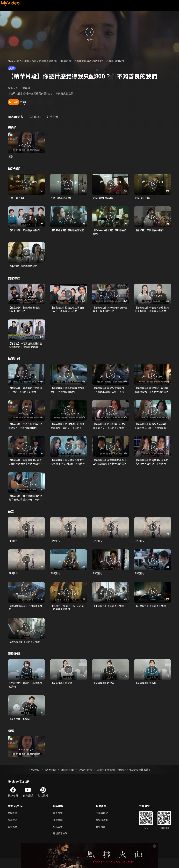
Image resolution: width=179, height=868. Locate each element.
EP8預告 (13, 546)
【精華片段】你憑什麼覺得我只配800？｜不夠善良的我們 (25, 430)
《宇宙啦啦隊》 (86, 778)
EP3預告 (56, 579)
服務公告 (58, 836)
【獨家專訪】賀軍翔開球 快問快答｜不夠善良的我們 (110, 311)
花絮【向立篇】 (144, 198)
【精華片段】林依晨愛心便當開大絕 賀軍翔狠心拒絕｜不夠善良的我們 (68, 466)
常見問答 (58, 821)
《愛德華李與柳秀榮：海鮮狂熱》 (114, 778)
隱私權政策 (103, 829)
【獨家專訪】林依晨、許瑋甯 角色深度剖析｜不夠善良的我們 (151, 311)
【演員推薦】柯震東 (20, 727)
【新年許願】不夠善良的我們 (25, 231)
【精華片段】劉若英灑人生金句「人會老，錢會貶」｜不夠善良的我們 (151, 466)
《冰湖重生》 (32, 778)
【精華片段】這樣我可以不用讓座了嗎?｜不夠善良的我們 (25, 393)
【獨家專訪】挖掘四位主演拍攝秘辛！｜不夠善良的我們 (67, 311)
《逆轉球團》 (49, 778)
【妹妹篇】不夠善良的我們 (24, 268)
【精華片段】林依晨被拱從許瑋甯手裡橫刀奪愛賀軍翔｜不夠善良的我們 (25, 503)
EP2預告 (98, 579)
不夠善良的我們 (50, 61)
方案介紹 (13, 821)
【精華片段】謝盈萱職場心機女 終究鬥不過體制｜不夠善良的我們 (25, 466)
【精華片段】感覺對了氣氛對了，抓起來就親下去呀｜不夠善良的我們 (109, 393)
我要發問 (58, 829)
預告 (11, 156)
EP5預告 (140, 546)
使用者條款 (103, 821)
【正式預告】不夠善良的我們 (109, 612)
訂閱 (37, 102)
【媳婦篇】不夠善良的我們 (150, 231)
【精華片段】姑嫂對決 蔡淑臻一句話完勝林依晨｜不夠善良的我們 (152, 430)
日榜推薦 (13, 836)
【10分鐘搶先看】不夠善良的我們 (25, 614)
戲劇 (28, 61)
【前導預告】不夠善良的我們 (151, 612)
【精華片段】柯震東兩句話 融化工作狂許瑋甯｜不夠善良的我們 (110, 466)
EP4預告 (13, 579)
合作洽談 (102, 836)
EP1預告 (140, 579)
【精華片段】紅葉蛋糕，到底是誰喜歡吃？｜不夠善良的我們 (109, 430)
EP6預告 (98, 546)
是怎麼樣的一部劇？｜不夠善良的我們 (25, 692)
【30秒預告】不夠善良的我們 (25, 649)
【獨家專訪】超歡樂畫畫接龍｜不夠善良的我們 (25, 311)
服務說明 (13, 829)
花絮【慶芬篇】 (17, 198)
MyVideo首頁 (16, 61)
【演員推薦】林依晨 (62, 690)
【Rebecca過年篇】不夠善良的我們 (110, 233)
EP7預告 (56, 546)
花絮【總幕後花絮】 (62, 198)
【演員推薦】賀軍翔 (146, 690)
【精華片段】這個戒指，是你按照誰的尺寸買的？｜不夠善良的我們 (67, 430)
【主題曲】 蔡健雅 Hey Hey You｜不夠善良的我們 (67, 614)
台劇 (36, 61)
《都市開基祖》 (67, 778)
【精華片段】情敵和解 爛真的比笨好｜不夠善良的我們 (68, 393)
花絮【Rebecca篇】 (105, 198)
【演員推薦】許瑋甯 (104, 690)
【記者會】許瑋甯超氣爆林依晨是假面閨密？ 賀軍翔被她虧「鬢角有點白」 (25, 348)
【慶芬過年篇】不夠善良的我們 (67, 233)
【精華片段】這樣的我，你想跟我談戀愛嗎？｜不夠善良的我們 (151, 393)
